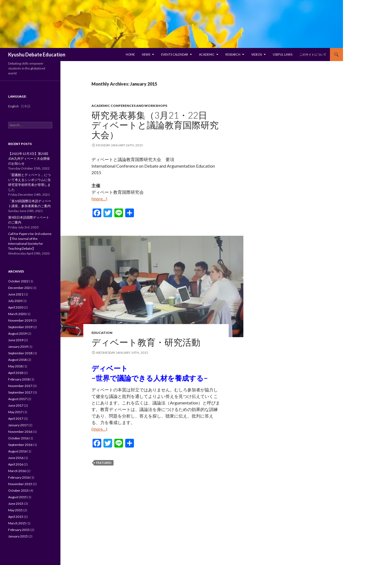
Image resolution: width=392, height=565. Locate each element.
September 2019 (20, 327)
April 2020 (16, 307)
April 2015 (16, 517)
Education (102, 333)
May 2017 (15, 412)
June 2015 (16, 504)
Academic (207, 54)
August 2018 (17, 360)
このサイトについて (313, 54)
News (146, 54)
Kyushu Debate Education (37, 55)
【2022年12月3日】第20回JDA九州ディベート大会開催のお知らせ (29, 158)
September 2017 (20, 392)
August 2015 (17, 497)
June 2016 (16, 458)
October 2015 (18, 490)
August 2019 (17, 333)
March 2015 (17, 523)
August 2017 (17, 399)
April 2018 (16, 373)
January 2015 (18, 536)
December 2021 (20, 288)
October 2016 (18, 438)
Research (233, 54)
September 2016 (20, 445)
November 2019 (20, 320)
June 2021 (16, 294)
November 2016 (20, 432)
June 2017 (16, 405)
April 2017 (16, 419)
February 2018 (19, 379)
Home (130, 54)
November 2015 (20, 484)
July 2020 (15, 301)
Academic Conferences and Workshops (129, 106)
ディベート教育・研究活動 (146, 342)
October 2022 (18, 281)
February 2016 (19, 477)
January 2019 (18, 347)
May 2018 (15, 366)
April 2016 (16, 464)
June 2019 (16, 340)
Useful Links (283, 54)
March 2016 (17, 471)
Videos (257, 54)
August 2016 (17, 451)
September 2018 (20, 353)
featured (104, 463)
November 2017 (20, 386)
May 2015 (15, 510)
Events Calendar (175, 54)
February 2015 (19, 530)
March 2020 (17, 314)
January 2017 (18, 425)
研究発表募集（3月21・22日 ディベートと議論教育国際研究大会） (155, 125)
